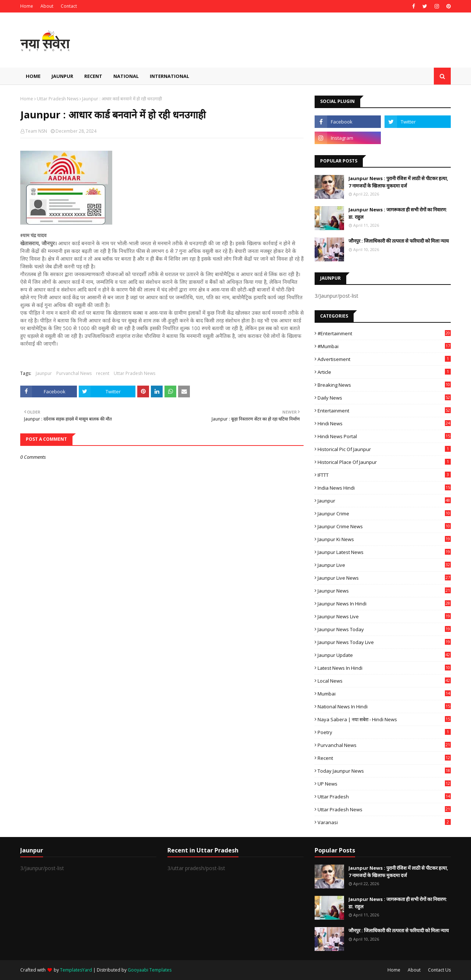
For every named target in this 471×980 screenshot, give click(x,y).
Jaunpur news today (384, 629)
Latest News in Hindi (384, 668)
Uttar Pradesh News (58, 99)
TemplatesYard (76, 970)
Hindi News (384, 423)
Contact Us (439, 970)
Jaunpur (44, 373)
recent (103, 373)
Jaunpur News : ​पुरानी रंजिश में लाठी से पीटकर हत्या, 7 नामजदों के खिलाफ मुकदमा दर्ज (398, 182)
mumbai (384, 694)
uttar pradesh (384, 797)
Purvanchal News (74, 373)
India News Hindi (384, 488)
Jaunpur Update (384, 655)
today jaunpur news (384, 771)
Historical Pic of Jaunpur (384, 449)
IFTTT (384, 475)
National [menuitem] (126, 76)
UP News (384, 784)
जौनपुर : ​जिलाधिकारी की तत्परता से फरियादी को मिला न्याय (399, 241)
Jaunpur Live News (384, 578)
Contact (69, 6)
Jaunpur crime (384, 514)
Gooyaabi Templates (150, 970)
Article (384, 372)
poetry (384, 732)
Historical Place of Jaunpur (384, 462)
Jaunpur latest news (384, 552)
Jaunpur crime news (384, 526)
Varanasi (384, 822)
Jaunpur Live (384, 565)
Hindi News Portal (384, 436)
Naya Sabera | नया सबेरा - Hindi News (384, 719)
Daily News (384, 398)
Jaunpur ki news (384, 539)
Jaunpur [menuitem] (62, 76)
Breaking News (384, 385)
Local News (384, 681)
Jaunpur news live (384, 616)
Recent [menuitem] (93, 76)
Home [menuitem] (33, 76)
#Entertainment (384, 333)
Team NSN (36, 131)
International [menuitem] (169, 76)
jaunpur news (384, 591)
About (47, 6)
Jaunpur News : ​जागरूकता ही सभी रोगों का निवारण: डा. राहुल (398, 213)
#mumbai (384, 346)
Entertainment (384, 411)
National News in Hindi (384, 707)
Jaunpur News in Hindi (384, 604)
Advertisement (384, 359)
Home (27, 6)
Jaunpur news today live (384, 642)
